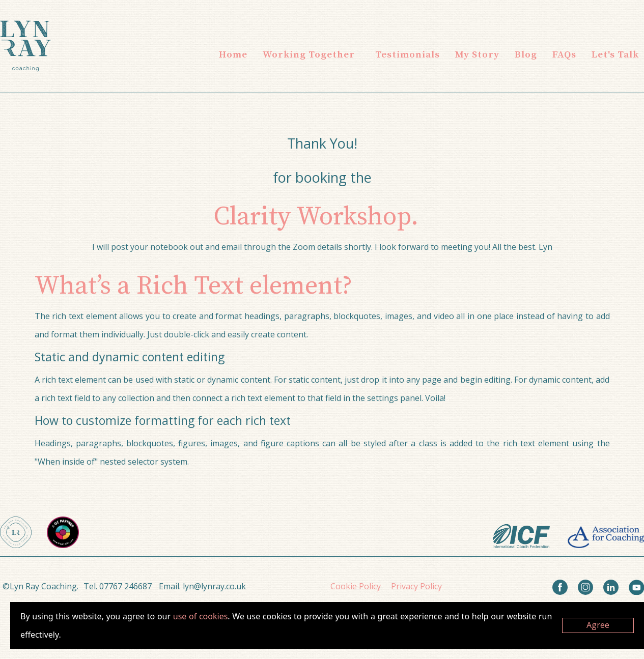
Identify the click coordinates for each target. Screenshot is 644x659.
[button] (309, 55)
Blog (526, 55)
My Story (477, 55)
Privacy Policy (416, 586)
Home (233, 55)
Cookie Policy (356, 586)
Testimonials (408, 55)
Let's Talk (615, 55)
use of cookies (201, 616)
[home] (25, 46)
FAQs (564, 55)
